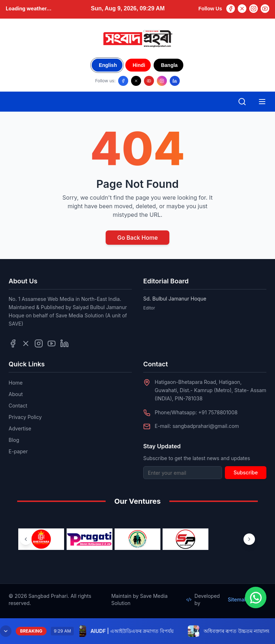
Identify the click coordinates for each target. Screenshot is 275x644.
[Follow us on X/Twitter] (136, 81)
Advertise (20, 428)
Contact (18, 406)
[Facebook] (231, 9)
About (16, 394)
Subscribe (246, 472)
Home (16, 383)
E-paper (18, 451)
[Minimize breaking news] (6, 631)
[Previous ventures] (26, 539)
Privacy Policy (25, 417)
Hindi (139, 65)
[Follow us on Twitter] (26, 343)
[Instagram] (254, 9)
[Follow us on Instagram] (162, 81)
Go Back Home (137, 238)
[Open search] (242, 102)
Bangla (169, 65)
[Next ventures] (249, 539)
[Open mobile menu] (262, 102)
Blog (14, 440)
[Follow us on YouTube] (149, 81)
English (108, 65)
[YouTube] (265, 9)
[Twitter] (242, 9)
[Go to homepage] (137, 39)
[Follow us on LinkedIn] (175, 81)
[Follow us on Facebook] (123, 81)
